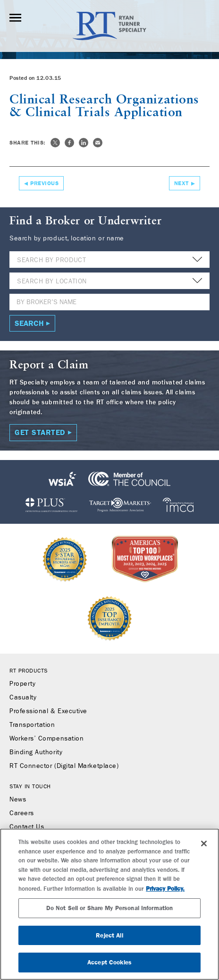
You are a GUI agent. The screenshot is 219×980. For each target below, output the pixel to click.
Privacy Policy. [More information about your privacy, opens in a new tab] (165, 889)
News (18, 800)
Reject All (109, 935)
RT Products (29, 671)
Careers (22, 813)
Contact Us (27, 827)
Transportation (32, 725)
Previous (44, 183)
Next (181, 183)
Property (22, 684)
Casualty (23, 698)
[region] (109, 904)
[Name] (109, 302)
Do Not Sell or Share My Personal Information (110, 908)
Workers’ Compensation (46, 739)
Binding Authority (36, 752)
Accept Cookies (109, 962)
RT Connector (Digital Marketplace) (64, 766)
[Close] (204, 844)
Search (29, 323)
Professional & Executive (48, 711)
